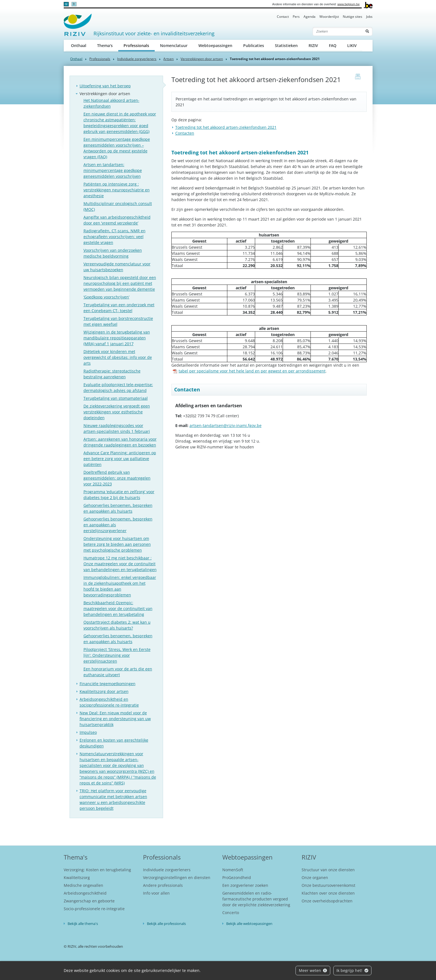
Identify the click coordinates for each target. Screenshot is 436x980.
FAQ (333, 45)
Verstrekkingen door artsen (202, 59)
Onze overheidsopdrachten (327, 901)
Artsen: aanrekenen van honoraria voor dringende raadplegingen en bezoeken (120, 442)
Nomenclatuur (174, 45)
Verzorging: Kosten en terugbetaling (97, 870)
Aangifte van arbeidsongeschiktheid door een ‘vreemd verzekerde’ (117, 220)
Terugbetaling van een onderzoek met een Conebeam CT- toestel (119, 308)
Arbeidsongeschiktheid (85, 893)
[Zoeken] (338, 31)
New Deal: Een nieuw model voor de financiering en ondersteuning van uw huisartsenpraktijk (115, 719)
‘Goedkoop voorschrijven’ (106, 297)
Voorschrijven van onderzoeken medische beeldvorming (113, 253)
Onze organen (315, 877)
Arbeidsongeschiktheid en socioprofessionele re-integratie (109, 702)
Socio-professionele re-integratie (94, 909)
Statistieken (286, 45)
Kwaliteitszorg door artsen (104, 691)
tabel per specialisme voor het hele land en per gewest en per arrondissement (249, 371)
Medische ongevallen (83, 885)
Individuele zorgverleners (137, 59)
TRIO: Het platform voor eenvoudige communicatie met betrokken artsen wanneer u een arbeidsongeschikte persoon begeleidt (113, 799)
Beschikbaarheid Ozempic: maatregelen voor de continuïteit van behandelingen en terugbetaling (118, 609)
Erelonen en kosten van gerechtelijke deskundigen (114, 743)
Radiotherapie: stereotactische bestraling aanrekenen (112, 374)
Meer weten (313, 970)
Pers (296, 17)
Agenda (310, 17)
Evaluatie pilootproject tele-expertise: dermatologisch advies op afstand (118, 387)
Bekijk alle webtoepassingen (249, 924)
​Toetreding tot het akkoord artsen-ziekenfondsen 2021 (226, 127)
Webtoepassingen (215, 45)
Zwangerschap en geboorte (89, 901)
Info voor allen (156, 893)
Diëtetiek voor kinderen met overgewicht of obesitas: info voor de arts (118, 357)
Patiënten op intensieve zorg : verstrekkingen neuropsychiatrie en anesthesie (117, 190)
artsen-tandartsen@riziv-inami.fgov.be (226, 425)
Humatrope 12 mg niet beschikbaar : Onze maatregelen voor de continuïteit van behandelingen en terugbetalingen (120, 564)
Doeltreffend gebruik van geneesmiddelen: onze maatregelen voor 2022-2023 (117, 478)
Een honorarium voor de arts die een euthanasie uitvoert (118, 672)
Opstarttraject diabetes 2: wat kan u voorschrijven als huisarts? (117, 625)
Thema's (105, 45)
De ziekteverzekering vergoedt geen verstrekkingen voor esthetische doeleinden (117, 412)
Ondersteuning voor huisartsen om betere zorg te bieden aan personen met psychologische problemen (117, 544)
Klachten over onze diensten (328, 893)
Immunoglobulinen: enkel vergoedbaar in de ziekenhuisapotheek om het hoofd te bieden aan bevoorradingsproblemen (120, 586)
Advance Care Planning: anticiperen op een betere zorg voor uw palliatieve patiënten (120, 459)
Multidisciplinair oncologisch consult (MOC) (118, 206)
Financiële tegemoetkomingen (108, 684)
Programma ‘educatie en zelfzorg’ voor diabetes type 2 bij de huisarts (119, 495)
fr (74, 4)
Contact (283, 17)
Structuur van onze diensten (328, 870)
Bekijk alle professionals (166, 924)
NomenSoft (233, 870)
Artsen (168, 59)
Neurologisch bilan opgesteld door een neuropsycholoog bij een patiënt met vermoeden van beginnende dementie (120, 283)
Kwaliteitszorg (77, 877)
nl (66, 4)
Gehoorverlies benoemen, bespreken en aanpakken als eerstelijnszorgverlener (118, 525)
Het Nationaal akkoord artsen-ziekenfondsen (111, 103)
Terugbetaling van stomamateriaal (116, 398)
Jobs (369, 17)
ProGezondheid (237, 877)
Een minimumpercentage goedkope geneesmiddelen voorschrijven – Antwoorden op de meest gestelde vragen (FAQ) (117, 148)
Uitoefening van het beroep (105, 86)
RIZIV (313, 45)
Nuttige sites (353, 17)
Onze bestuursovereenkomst (328, 885)
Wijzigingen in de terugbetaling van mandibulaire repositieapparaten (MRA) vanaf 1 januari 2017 (117, 338)
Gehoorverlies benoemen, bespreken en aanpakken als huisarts (118, 508)
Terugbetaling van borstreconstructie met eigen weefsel (118, 321)
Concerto (231, 913)
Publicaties (254, 45)
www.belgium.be (348, 4)
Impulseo (88, 732)
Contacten (185, 133)
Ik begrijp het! (352, 970)
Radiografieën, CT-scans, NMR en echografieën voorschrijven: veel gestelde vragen (114, 237)
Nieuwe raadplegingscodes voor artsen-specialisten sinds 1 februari (117, 428)
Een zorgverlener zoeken (245, 885)
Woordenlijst (329, 17)
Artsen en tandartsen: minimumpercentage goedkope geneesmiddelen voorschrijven (113, 170)
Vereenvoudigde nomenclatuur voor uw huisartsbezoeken (117, 267)
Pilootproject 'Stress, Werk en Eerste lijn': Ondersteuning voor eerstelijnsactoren (117, 655)
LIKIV (352, 45)
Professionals (139, 45)
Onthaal (79, 45)
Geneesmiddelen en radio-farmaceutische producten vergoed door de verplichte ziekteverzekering (256, 899)
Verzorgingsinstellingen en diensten (177, 877)
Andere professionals (163, 885)
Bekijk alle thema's (83, 924)
